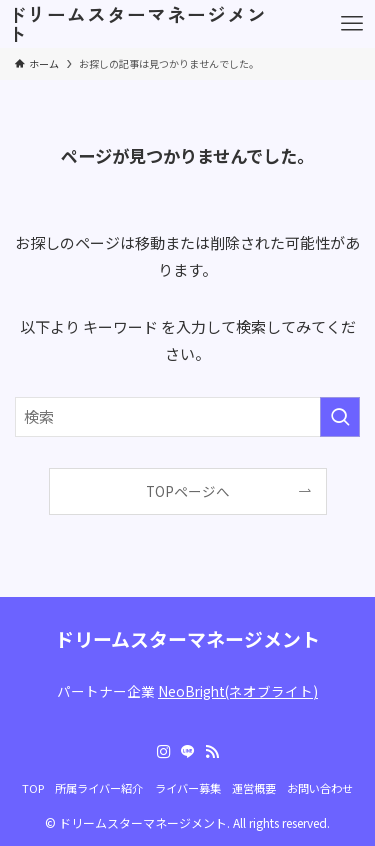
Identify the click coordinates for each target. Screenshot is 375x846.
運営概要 (254, 788)
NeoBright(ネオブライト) (238, 691)
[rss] (212, 752)
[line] (188, 752)
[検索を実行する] (340, 417)
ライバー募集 (188, 788)
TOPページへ (188, 491)
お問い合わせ (320, 788)
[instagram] (164, 752)
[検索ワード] (187, 417)
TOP (33, 788)
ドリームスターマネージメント (137, 24)
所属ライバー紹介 (99, 788)
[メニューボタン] (352, 24)
